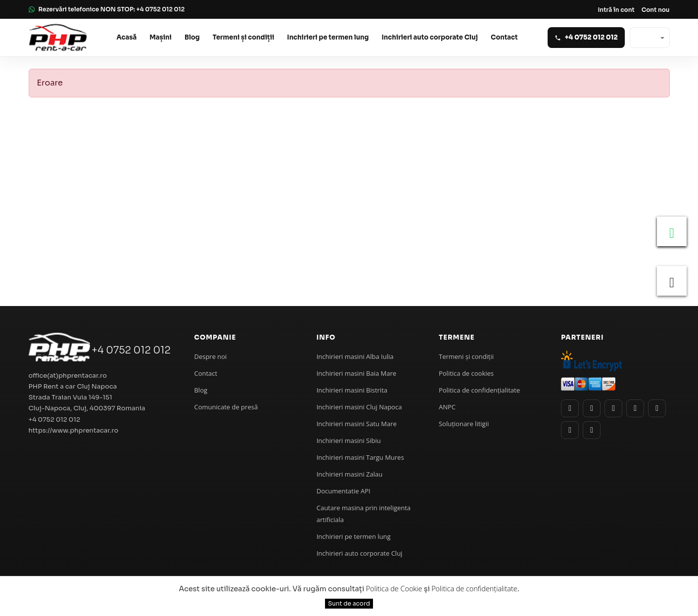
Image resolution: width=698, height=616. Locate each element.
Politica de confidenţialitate (479, 390)
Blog (192, 37)
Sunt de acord (349, 603)
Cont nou (656, 10)
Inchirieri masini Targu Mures (360, 457)
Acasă (127, 37)
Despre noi (210, 356)
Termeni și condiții (244, 37)
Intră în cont (616, 10)
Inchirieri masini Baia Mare (356, 373)
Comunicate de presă (226, 407)
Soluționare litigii (464, 424)
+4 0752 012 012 (131, 350)
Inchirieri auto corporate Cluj (430, 37)
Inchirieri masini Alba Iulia (355, 356)
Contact (504, 37)
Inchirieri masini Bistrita (352, 390)
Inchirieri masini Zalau (349, 474)
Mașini (161, 37)
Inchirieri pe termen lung (328, 37)
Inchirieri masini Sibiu (349, 440)
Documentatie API (344, 491)
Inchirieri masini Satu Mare (357, 424)
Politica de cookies (466, 373)
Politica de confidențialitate (474, 589)
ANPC (447, 407)
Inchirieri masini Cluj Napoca (359, 407)
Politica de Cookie (394, 589)
